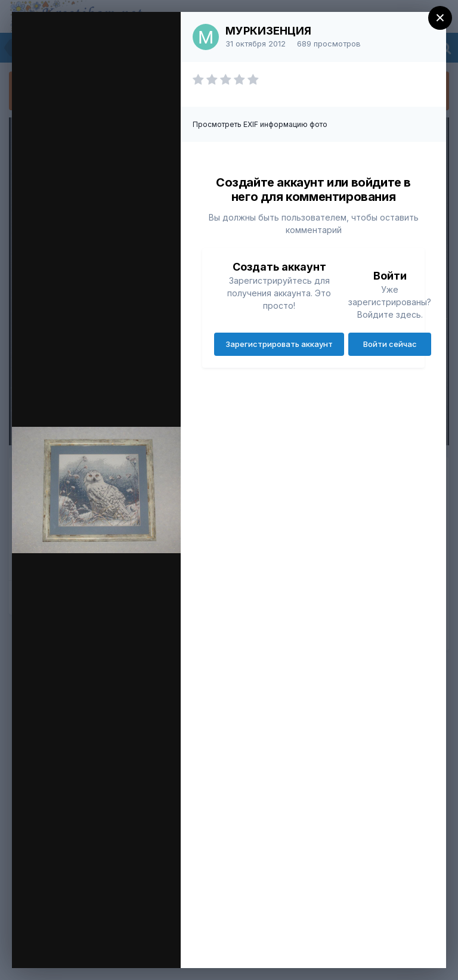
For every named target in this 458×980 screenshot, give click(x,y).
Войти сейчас (390, 344)
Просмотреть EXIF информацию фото (260, 124)
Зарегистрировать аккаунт (279, 344)
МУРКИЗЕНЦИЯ (268, 31)
